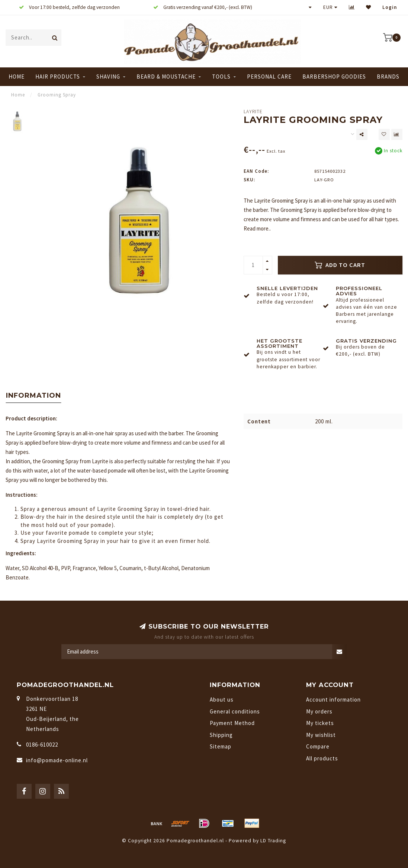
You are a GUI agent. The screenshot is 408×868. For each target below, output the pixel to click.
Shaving (108, 77)
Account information (333, 700)
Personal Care (269, 77)
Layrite (253, 112)
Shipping (221, 735)
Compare (318, 746)
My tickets (320, 723)
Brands (388, 77)
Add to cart (340, 265)
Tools (221, 77)
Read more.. (257, 228)
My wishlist (321, 735)
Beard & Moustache (166, 77)
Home (17, 77)
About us (222, 700)
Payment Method (232, 723)
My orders (319, 711)
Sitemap (221, 746)
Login (390, 7)
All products (322, 758)
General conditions (235, 711)
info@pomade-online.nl (57, 760)
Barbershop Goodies (334, 77)
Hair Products (58, 77)
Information (33, 395)
